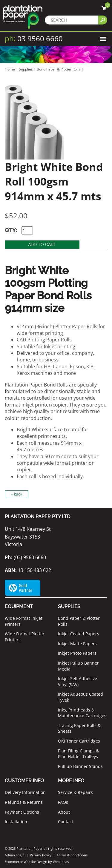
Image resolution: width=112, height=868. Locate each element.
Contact (66, 822)
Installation (16, 822)
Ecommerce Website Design (26, 862)
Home (10, 69)
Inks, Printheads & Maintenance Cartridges (82, 713)
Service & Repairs (75, 792)
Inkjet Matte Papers (77, 644)
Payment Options (22, 812)
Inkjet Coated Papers (79, 634)
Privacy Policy (41, 855)
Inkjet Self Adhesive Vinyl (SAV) (78, 681)
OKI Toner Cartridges (79, 741)
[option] (56, 122)
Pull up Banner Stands (80, 766)
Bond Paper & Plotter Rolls (59, 69)
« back (17, 494)
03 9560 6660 (34, 38)
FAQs (63, 802)
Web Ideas (61, 862)
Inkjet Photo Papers (77, 653)
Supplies (26, 69)
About (64, 812)
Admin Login (15, 855)
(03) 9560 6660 (25, 557)
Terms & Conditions (72, 855)
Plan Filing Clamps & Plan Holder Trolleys (78, 754)
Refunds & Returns (24, 802)
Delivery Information (25, 792)
